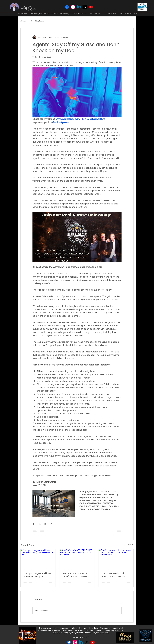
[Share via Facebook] (34, 524)
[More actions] (120, 37)
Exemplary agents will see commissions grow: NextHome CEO (37, 575)
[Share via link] (51, 524)
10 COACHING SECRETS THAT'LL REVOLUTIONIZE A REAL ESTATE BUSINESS (76, 575)
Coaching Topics (38, 21)
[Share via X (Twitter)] (40, 524)
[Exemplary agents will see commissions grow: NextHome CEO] (38, 559)
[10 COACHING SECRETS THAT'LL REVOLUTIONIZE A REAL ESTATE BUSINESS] (77, 559)
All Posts (23, 21)
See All (131, 545)
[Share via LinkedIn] (45, 524)
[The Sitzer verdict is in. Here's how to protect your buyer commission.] (116, 559)
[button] (40, 14)
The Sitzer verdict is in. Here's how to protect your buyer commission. (114, 575)
